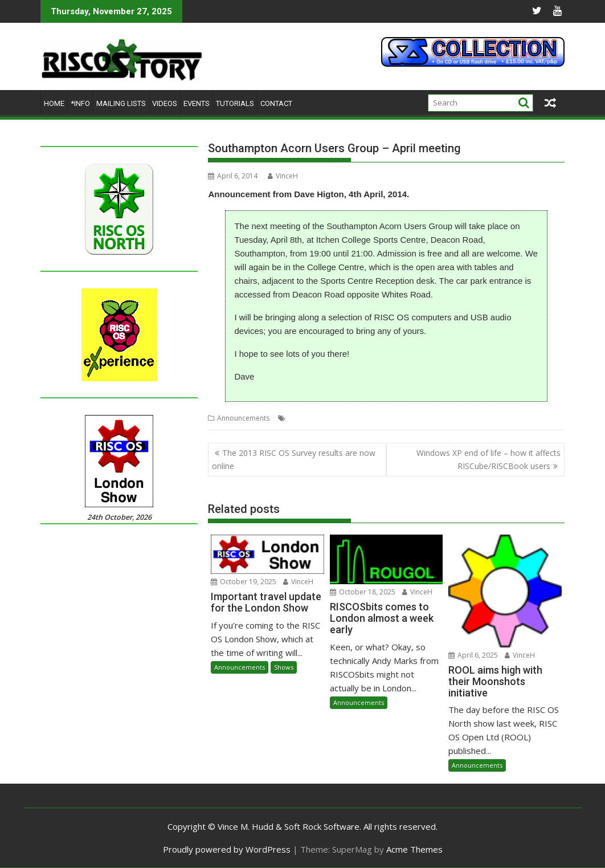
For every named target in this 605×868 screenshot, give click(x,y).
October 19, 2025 (244, 582)
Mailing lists (121, 103)
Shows (284, 667)
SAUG (347, 418)
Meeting (320, 418)
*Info (80, 103)
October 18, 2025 (363, 592)
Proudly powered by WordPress (227, 849)
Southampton (383, 418)
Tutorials (235, 103)
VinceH (283, 176)
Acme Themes (414, 849)
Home (54, 103)
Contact (276, 103)
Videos (165, 103)
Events (197, 103)
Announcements (243, 418)
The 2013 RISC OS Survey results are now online (294, 459)
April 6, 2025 (473, 655)
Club (296, 418)
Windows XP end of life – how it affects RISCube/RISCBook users (489, 459)
